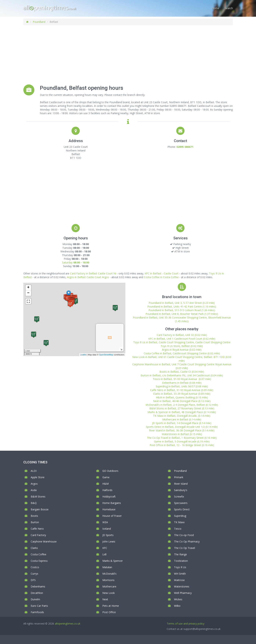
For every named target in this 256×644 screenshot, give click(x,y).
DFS (33, 580)
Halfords (107, 490)
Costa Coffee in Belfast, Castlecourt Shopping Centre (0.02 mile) (182, 353)
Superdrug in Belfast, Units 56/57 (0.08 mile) (182, 386)
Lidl (104, 554)
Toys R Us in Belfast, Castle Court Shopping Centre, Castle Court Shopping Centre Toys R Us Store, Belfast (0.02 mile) (182, 344)
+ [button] (28, 288)
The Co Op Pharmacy (187, 541)
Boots (34, 516)
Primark (179, 477)
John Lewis (109, 541)
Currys (34, 574)
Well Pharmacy (183, 593)
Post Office (109, 612)
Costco (35, 567)
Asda (34, 490)
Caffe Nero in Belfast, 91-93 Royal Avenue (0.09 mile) (182, 390)
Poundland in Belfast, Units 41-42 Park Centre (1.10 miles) (182, 306)
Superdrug (180, 516)
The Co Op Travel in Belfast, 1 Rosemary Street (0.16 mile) (182, 438)
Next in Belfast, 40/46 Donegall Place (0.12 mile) (182, 401)
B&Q (34, 503)
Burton (35, 522)
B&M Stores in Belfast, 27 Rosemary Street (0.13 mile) (182, 408)
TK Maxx (179, 522)
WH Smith (180, 574)
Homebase (109, 509)
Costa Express (39, 561)
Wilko (177, 606)
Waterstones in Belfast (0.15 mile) (182, 434)
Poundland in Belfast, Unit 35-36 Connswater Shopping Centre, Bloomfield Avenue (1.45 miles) (182, 319)
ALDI (34, 471)
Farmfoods (37, 612)
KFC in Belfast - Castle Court (162, 273)
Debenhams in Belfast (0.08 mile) (182, 383)
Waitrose (179, 580)
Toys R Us (180, 567)
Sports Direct (182, 509)
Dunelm (35, 599)
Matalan (107, 567)
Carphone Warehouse (44, 541)
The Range (180, 554)
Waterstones (182, 586)
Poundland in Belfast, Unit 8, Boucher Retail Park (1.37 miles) (182, 314)
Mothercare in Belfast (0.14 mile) (182, 419)
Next (105, 599)
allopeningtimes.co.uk (68, 624)
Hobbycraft (109, 496)
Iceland (107, 529)
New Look (109, 593)
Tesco (178, 529)
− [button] (28, 293)
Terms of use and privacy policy (186, 624)
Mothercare (109, 586)
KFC (105, 548)
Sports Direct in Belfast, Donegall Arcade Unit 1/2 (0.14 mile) (182, 427)
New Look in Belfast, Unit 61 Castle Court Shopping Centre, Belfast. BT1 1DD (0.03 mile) (182, 359)
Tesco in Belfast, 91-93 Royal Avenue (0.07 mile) (182, 379)
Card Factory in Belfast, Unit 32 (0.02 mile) (182, 335)
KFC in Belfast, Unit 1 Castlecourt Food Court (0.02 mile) (182, 339)
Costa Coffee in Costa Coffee (161, 277)
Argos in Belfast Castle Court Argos (88, 277)
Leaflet (83, 355)
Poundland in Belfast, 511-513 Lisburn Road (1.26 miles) (182, 310)
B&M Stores (38, 496)
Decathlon (37, 593)
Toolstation (181, 561)
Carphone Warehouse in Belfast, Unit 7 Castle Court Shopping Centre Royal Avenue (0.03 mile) (182, 366)
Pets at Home (111, 606)
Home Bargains (112, 503)
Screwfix (179, 496)
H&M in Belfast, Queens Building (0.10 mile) (182, 397)
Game (106, 477)
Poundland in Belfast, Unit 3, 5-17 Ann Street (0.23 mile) (182, 303)
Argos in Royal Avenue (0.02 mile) (182, 350)
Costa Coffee (39, 554)
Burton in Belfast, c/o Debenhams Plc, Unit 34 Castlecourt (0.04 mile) (182, 375)
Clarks (34, 548)
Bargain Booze (40, 509)
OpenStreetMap (106, 355)
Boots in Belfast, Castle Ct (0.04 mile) (182, 372)
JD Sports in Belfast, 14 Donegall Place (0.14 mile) (182, 423)
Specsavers (181, 503)
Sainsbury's (181, 490)
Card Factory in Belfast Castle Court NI (93, 273)
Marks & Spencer (113, 561)
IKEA (105, 522)
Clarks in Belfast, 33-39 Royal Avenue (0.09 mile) (182, 394)
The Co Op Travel (185, 548)
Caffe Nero (37, 529)
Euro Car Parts (39, 606)
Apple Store (38, 477)
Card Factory (38, 535)
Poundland (39, 22)
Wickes (178, 599)
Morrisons (108, 580)
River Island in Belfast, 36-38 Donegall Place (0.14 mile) (182, 430)
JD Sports (108, 535)
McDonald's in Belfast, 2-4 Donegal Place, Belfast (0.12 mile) (182, 405)
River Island (181, 484)
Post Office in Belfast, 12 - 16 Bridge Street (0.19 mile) (182, 445)
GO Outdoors (110, 471)
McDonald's (109, 574)
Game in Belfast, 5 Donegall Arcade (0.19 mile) (182, 441)
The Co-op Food (184, 535)
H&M (105, 484)
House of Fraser (112, 516)
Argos (34, 484)
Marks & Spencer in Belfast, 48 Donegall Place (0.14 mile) (182, 412)
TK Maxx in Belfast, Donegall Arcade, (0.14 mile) (182, 416)
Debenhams (38, 586)
